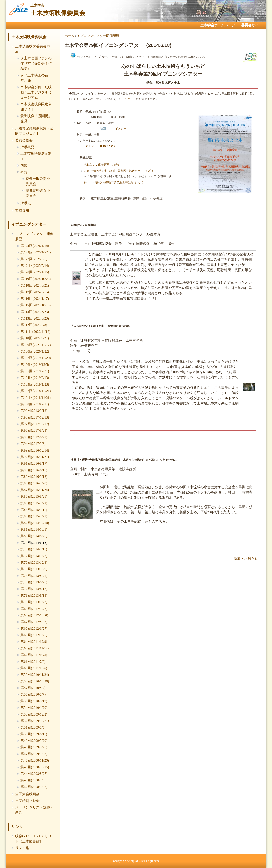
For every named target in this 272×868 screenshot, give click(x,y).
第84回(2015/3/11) (34, 510)
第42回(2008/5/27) (34, 787)
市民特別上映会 (27, 801)
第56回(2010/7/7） (34, 694)
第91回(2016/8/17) (34, 463)
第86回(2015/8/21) (34, 496)
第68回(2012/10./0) (34, 615)
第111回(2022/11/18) (35, 332)
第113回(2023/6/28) (35, 318)
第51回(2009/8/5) (33, 727)
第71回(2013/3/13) (34, 596)
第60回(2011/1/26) (34, 668)
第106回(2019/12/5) (35, 365)
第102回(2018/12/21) (36, 391)
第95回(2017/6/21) (34, 437)
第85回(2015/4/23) (34, 503)
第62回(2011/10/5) (34, 655)
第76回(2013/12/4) (34, 562)
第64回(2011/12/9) (34, 642)
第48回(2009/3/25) (34, 747)
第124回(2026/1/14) (35, 246)
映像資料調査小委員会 (38, 193)
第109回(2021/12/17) (36, 345)
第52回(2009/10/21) (35, 721)
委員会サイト (252, 25)
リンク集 (22, 848)
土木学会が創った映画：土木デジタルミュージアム (36, 92)
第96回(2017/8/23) (34, 430)
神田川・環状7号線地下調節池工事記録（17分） (114, 182)
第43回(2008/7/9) (33, 780)
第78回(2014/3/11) (34, 549)
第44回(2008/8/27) (34, 774)
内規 (24, 165)
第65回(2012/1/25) (34, 635)
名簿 (24, 172)
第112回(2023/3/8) (34, 325)
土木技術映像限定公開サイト (36, 107)
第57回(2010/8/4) (33, 688)
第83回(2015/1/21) (34, 516)
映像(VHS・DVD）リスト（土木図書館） (33, 839)
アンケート (129, 99)
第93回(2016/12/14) (35, 450)
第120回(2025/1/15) (35, 272)
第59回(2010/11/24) (35, 675)
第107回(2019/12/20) (36, 358)
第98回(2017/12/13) (35, 417)
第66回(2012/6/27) (34, 629)
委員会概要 (24, 140)
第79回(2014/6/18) (34, 543)
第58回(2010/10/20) (35, 681)
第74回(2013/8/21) (34, 576)
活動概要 (27, 147)
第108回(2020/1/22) (35, 351)
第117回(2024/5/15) (35, 292)
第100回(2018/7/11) (35, 404)
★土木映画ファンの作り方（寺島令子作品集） (36, 63)
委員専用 (22, 210)
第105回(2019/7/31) (35, 371)
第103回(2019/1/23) (35, 384)
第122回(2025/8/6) (34, 259)
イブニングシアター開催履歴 (34, 236)
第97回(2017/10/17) (35, 424)
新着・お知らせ (246, 558)
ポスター (121, 128)
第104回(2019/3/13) (35, 378)
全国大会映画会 (27, 794)
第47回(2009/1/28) (34, 754)
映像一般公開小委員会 (38, 181)
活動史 (26, 203)
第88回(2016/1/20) (34, 483)
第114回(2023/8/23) (35, 312)
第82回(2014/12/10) (35, 523)
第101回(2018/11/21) (36, 398)
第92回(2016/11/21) (35, 457)
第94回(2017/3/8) (33, 444)
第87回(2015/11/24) (35, 490)
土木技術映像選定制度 (36, 156)
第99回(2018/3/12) (34, 411)
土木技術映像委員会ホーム (34, 49)
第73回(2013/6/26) (34, 582)
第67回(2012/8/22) (34, 622)
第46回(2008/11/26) (35, 760)
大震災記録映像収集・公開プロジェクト (34, 131)
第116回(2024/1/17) (35, 299)
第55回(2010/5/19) (34, 701)
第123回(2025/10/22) (36, 252)
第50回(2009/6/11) (34, 734)
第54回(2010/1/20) (34, 708)
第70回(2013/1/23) (34, 602)
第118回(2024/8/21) (35, 285)
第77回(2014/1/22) (34, 556)
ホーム (69, 36)
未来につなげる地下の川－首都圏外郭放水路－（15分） (119, 171)
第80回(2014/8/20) (34, 536)
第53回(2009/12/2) (34, 714)
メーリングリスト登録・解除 (34, 810)
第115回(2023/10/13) (36, 305)
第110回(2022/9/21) (35, 338)
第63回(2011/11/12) (35, 648)
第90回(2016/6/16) (34, 470)
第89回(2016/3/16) (34, 477)
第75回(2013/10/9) (34, 569)
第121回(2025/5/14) (35, 266)
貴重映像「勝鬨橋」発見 (36, 118)
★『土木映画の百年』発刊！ (34, 78)
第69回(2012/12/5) (34, 609)
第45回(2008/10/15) (35, 767)
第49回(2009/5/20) (34, 741)
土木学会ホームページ (218, 25)
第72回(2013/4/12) (34, 589)
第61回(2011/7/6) (33, 662)
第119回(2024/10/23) (36, 279)
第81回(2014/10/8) (34, 529)
